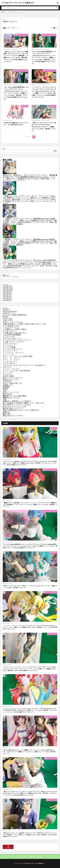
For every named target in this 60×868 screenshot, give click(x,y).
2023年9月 (7, 291)
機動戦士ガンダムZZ (11, 398)
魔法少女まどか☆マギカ (13, 415)
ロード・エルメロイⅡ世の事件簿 (16, 371)
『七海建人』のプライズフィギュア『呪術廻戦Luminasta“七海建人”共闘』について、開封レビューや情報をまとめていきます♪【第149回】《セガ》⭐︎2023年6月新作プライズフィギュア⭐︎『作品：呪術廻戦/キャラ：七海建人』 (30, 221)
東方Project (8, 394)
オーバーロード (9, 345)
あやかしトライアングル (22, 35)
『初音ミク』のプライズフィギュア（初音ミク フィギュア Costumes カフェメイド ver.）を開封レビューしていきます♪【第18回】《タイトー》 (30, 587)
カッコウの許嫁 (9, 347)
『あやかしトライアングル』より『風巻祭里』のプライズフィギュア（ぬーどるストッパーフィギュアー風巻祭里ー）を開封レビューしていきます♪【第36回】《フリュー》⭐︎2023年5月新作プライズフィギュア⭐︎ (16, 57)
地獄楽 (5, 389)
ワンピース (7, 374)
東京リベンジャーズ (11, 392)
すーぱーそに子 (9, 331)
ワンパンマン (8, 372)
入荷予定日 (25, 106)
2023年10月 (8, 290)
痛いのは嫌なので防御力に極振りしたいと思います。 (24, 403)
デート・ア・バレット (12, 358)
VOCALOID (53, 106)
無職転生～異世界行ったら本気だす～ (18, 401)
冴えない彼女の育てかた (13, 383)
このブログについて (11, 327)
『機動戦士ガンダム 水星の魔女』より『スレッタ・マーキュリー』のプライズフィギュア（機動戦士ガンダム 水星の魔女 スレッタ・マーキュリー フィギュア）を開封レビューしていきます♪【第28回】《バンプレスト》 (30, 504)
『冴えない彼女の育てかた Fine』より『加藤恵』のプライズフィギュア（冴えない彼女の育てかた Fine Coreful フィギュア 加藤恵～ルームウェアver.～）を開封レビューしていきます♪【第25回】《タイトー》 (29, 752)
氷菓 (5, 399)
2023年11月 (8, 288)
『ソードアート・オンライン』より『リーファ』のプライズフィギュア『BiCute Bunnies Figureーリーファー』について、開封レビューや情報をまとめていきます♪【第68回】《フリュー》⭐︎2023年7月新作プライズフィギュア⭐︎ (30, 627)
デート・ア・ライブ (11, 360)
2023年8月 (7, 293)
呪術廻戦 (6, 387)
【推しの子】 (8, 320)
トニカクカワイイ (10, 362)
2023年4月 (7, 300)
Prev (28, 137)
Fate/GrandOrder (10, 311)
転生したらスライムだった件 (14, 407)
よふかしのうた (9, 336)
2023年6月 (7, 297)
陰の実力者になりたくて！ (14, 408)
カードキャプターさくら (13, 349)
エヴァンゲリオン (10, 344)
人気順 (8, 28)
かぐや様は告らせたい (12, 326)
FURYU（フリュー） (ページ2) (16, 12)
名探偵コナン (8, 385)
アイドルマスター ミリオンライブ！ (17, 340)
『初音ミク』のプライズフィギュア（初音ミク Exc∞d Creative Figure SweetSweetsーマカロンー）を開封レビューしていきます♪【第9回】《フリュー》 (44, 127)
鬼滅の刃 (6, 412)
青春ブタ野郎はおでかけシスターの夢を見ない (22, 410)
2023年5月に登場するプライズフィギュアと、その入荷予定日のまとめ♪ (16, 124)
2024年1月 (7, 286)
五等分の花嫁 (8, 376)
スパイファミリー (10, 351)
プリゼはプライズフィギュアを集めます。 (18, 3)
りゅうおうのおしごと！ (13, 338)
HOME (5, 12)
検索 (4, 149)
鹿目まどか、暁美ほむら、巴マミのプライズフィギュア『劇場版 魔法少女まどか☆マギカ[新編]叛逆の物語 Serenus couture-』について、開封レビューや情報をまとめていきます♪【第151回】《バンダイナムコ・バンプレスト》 (30, 178)
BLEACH (6, 309)
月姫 (5, 390)
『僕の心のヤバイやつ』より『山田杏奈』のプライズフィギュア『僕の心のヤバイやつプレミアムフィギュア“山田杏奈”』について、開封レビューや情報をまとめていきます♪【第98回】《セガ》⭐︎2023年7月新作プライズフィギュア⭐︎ (30, 835)
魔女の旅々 (7, 414)
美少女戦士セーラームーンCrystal (16, 405)
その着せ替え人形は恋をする (14, 333)
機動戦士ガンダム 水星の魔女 (15, 396)
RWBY (5, 317)
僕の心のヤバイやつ (11, 380)
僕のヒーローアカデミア (13, 378)
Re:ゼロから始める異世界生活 (49, 35)
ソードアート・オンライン (50, 71)
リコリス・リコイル (11, 369)
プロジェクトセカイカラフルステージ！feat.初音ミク (24, 365)
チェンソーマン (9, 354)
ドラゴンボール (9, 363)
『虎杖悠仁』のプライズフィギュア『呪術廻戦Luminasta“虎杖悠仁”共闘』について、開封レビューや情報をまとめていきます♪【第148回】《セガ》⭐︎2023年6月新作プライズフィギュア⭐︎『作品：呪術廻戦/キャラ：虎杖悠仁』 (30, 242)
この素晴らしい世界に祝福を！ (15, 329)
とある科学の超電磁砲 (12, 335)
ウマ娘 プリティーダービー (14, 342)
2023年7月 (7, 295)
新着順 (4, 28)
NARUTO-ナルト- (10, 313)
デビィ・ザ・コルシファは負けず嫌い (18, 356)
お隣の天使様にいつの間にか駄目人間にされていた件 (24, 324)
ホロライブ (7, 367)
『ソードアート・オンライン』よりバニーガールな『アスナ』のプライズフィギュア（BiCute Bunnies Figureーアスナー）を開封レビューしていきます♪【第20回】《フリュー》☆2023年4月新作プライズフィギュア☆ (44, 92)
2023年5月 (7, 298)
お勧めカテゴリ (15, 28)
